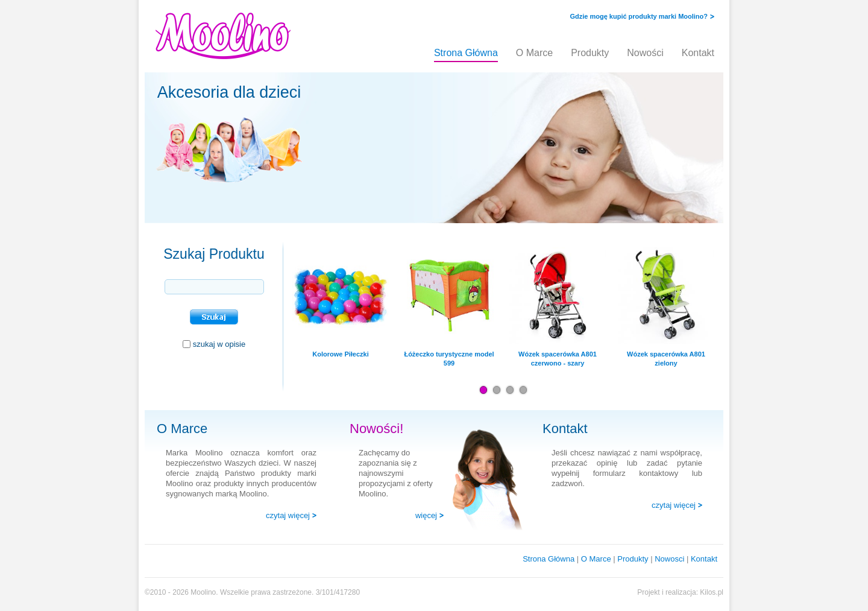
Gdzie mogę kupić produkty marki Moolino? (639, 16)
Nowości (645, 53)
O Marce (534, 53)
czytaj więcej (288, 515)
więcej (426, 515)
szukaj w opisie (219, 344)
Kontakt (698, 53)
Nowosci (669, 559)
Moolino (203, 592)
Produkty (590, 53)
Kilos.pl (712, 592)
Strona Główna (466, 53)
